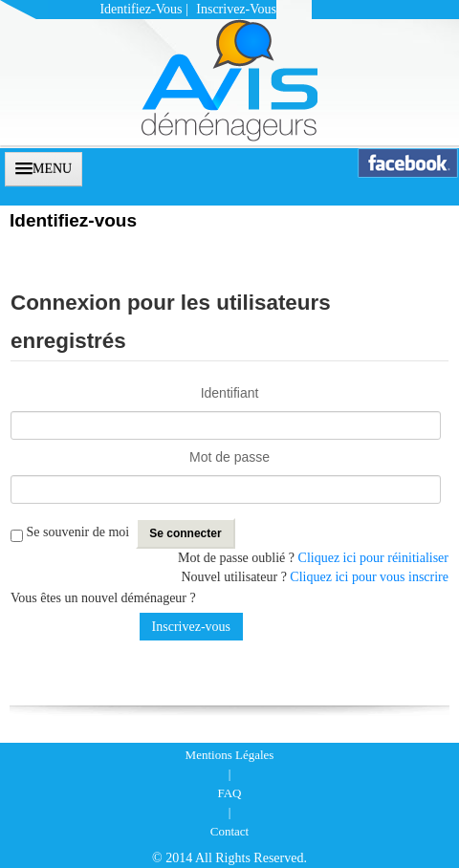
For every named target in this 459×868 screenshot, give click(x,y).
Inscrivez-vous (236, 9)
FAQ (229, 793)
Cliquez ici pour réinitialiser (373, 558)
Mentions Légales (230, 755)
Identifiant (230, 393)
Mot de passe (229, 457)
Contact (229, 831)
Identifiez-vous (141, 9)
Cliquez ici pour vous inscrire (369, 577)
